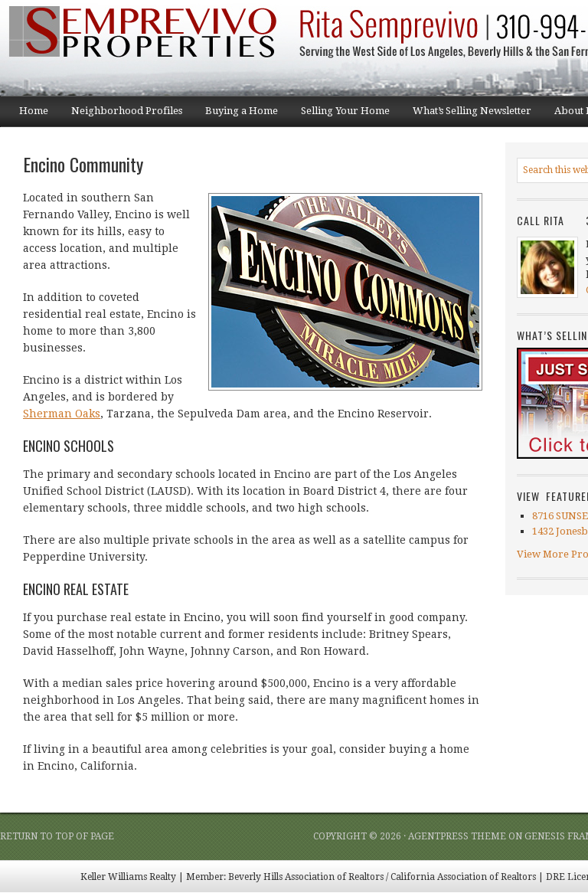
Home (34, 111)
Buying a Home (236, 116)
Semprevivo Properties (153, 48)
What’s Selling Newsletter (466, 116)
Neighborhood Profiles (121, 116)
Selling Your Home (340, 116)
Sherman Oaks (62, 414)
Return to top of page (57, 836)
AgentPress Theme (457, 836)
